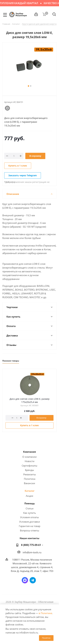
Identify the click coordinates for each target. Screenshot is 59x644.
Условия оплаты (29, 517)
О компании (29, 457)
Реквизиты (30, 474)
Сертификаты (29, 466)
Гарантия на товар (30, 526)
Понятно (46, 638)
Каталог (30, 491)
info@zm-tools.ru (32, 552)
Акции (29, 496)
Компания (29, 452)
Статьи (30, 508)
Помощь (30, 503)
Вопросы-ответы (30, 530)
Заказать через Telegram (23, 175)
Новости (30, 461)
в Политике (45, 613)
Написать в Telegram (33, 580)
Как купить (30, 513)
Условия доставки (30, 522)
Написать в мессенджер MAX (25, 580)
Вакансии (29, 483)
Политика (30, 479)
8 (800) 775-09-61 (31, 545)
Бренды (29, 470)
